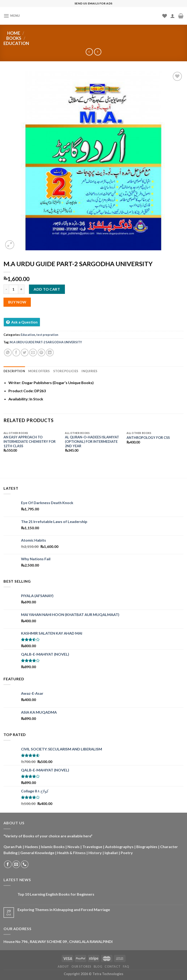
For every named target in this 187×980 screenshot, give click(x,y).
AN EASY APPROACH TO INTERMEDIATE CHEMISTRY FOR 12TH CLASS (30, 441)
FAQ (126, 967)
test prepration (47, 335)
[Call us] (25, 864)
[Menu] (12, 16)
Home (14, 33)
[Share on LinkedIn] (50, 352)
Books (14, 38)
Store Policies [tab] (66, 371)
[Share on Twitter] (25, 352)
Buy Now (17, 302)
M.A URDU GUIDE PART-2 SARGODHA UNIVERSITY (46, 342)
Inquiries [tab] (89, 371)
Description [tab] (14, 371)
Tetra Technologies (108, 974)
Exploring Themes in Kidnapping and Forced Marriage (64, 910)
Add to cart (47, 289)
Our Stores (81, 967)
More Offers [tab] (39, 371)
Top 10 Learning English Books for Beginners (56, 894)
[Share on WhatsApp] (8, 352)
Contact (113, 967)
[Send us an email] (16, 864)
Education (16, 43)
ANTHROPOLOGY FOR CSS (148, 438)
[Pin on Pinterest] (41, 352)
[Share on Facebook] (16, 352)
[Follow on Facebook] (8, 864)
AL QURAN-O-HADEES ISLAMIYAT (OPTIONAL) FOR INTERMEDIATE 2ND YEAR (92, 441)
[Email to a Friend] (33, 352)
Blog (98, 967)
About (63, 967)
